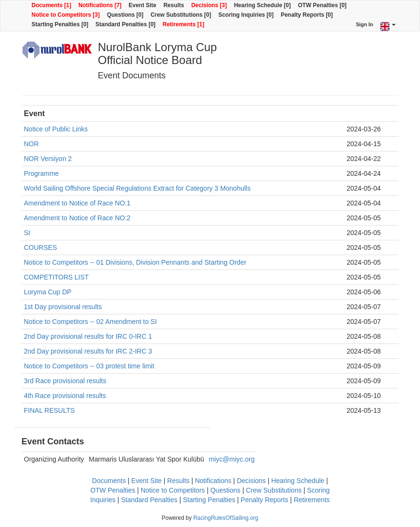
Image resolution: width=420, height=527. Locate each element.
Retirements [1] (184, 24)
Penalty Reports (264, 500)
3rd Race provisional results (65, 381)
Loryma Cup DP (48, 292)
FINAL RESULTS (49, 410)
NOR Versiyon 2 (48, 159)
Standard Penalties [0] (126, 24)
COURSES (40, 247)
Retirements (311, 500)
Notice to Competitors (173, 490)
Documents (109, 481)
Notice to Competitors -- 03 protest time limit (89, 366)
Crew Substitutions (274, 490)
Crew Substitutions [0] (181, 15)
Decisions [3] (209, 5)
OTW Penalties (113, 490)
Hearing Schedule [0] (262, 5)
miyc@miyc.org (232, 459)
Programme (41, 173)
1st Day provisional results (63, 307)
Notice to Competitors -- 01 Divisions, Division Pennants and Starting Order (135, 262)
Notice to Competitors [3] (66, 15)
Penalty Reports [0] (307, 15)
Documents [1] (51, 5)
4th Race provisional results (65, 396)
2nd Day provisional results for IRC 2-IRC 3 (88, 351)
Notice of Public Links (56, 129)
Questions (226, 490)
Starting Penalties (209, 500)
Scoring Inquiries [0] (246, 15)
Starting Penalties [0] (60, 24)
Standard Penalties (149, 500)
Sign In (365, 24)
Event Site (143, 5)
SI (27, 233)
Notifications (213, 481)
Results (173, 5)
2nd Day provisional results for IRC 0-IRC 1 (88, 336)
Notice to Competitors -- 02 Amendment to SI (90, 322)
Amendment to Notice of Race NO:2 (77, 218)
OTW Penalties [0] (322, 5)
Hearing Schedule (298, 481)
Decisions (251, 481)
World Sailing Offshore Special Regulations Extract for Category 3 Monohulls (137, 188)
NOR (31, 144)
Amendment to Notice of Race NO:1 (77, 203)
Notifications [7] (100, 5)
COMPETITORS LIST (56, 277)
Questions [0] (125, 15)
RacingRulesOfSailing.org (226, 518)
